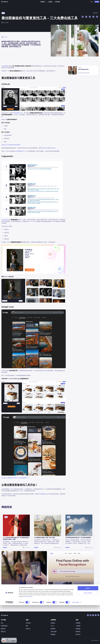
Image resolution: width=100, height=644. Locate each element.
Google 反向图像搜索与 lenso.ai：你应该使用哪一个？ (16, 478)
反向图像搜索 (5, 66)
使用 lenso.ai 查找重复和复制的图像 (11, 145)
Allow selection (88, 632)
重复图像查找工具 (18, 113)
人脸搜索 (50, 2)
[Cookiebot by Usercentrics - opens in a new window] (9, 641)
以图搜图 (42, 2)
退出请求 (53, 148)
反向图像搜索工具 (20, 151)
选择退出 (53, 623)
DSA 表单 (45, 148)
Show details (76, 641)
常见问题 (28, 623)
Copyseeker (5, 220)
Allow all (88, 627)
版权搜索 (58, 2)
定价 (2, 623)
